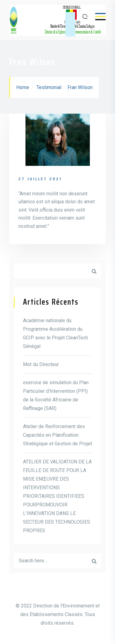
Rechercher (94, 271)
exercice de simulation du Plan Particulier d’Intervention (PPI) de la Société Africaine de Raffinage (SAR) (56, 395)
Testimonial (49, 87)
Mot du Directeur (41, 364)
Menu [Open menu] (97, 16)
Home (23, 87)
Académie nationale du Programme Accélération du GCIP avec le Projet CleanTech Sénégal (56, 333)
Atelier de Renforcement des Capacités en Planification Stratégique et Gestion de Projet (57, 435)
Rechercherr (94, 561)
